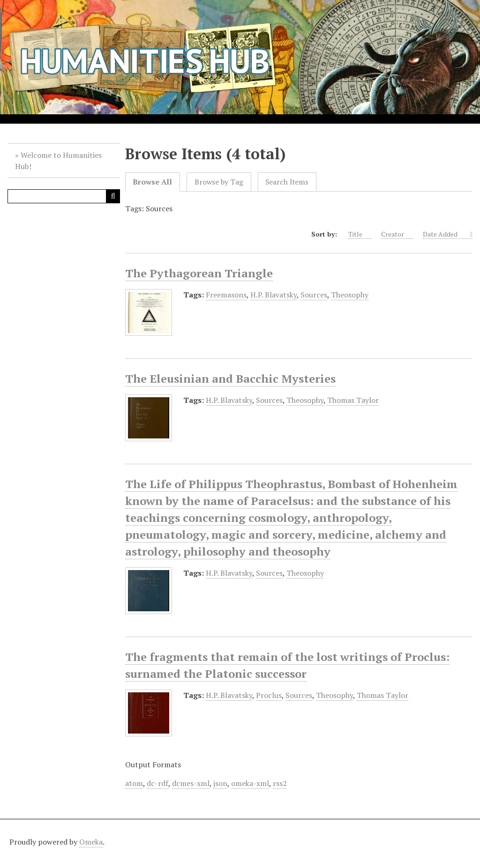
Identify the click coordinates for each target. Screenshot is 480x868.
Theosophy (350, 295)
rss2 (280, 783)
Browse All (152, 182)
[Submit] (113, 196)
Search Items (287, 182)
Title (360, 234)
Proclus (269, 695)
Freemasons (226, 295)
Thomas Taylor (353, 400)
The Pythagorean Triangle (199, 273)
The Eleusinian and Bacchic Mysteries (230, 378)
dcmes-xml (191, 783)
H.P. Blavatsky (274, 295)
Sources (314, 295)
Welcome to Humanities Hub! (58, 161)
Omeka (91, 842)
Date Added (446, 234)
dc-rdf (157, 783)
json (220, 783)
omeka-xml (250, 783)
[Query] (64, 196)
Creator (397, 234)
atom (134, 783)
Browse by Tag (219, 182)
